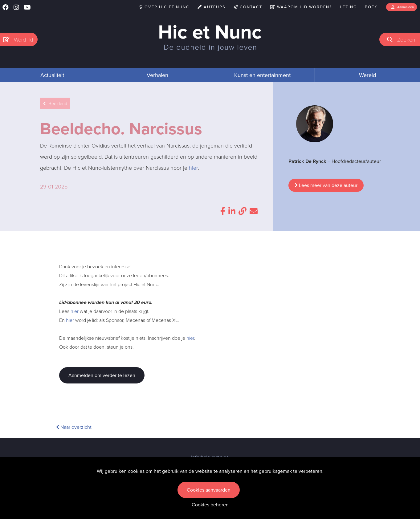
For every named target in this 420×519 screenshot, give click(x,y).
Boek (371, 7)
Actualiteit (52, 75)
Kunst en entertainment (262, 75)
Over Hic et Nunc (165, 7)
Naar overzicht (74, 427)
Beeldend (55, 104)
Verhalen (157, 75)
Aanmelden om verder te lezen (102, 375)
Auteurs (212, 7)
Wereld (367, 75)
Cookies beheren (210, 505)
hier (193, 168)
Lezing (348, 7)
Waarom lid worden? (301, 7)
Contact (248, 7)
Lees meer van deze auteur (326, 185)
